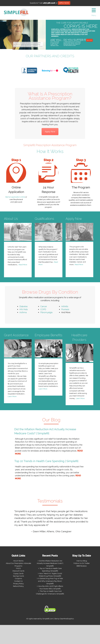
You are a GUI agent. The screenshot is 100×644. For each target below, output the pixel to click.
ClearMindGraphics (67, 619)
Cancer (44, 306)
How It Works (18, 561)
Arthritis (65, 306)
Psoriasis (65, 309)
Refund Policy (18, 586)
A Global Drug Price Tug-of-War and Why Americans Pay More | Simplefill (51, 581)
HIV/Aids (24, 309)
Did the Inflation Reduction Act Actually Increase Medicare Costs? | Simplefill (50, 563)
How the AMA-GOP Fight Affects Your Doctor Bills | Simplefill (51, 587)
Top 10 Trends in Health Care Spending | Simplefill (46, 461)
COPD (43, 309)
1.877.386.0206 (49, 3)
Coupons (18, 578)
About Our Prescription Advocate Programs (18, 564)
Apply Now (50, 132)
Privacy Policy (18, 584)
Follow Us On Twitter (82, 563)
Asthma (23, 312)
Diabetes (24, 306)
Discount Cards (18, 571)
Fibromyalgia (46, 312)
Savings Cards (18, 576)
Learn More (12, 396)
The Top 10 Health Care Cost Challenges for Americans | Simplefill (50, 592)
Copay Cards (18, 573)
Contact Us (18, 581)
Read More (23, 265)
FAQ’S (18, 568)
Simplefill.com (48, 619)
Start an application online (15, 197)
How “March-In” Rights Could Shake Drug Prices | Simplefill (50, 575)
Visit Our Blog (82, 561)
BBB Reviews (82, 566)
